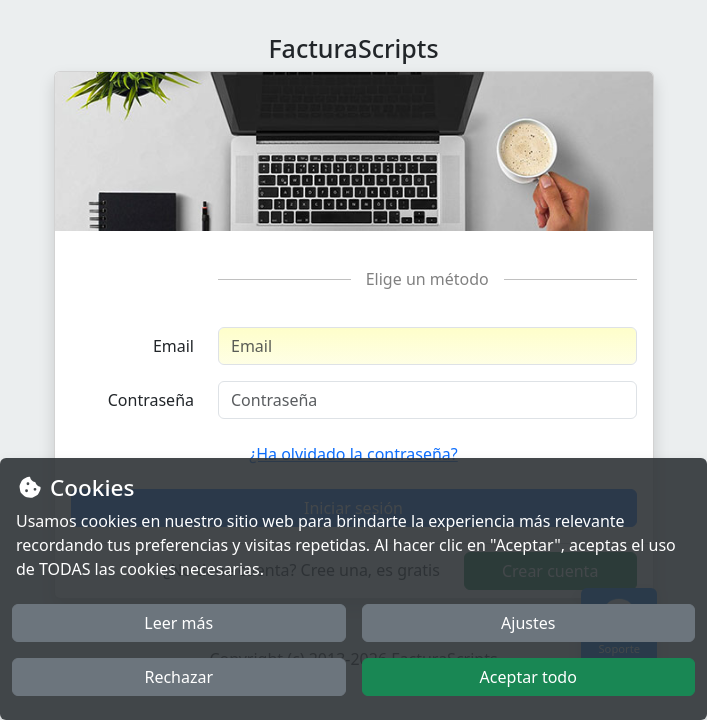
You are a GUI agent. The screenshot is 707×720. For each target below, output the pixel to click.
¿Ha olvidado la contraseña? (353, 454)
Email (173, 346)
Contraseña (151, 400)
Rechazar (178, 677)
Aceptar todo (528, 677)
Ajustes (528, 623)
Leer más (178, 623)
